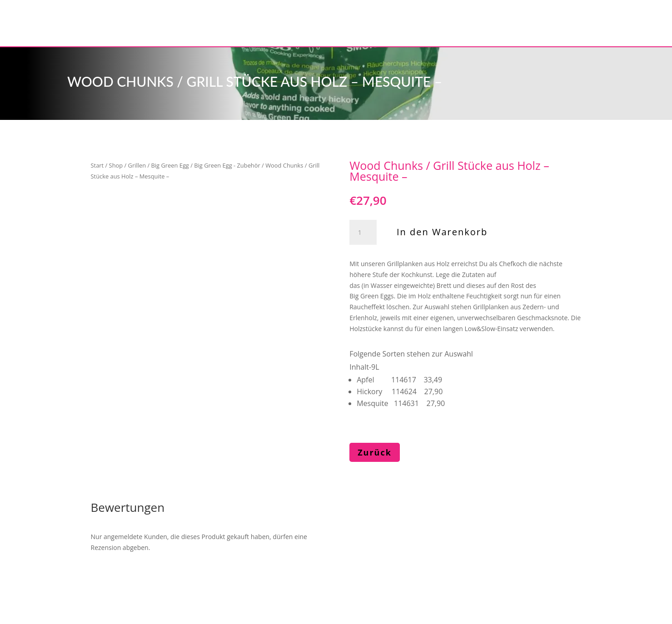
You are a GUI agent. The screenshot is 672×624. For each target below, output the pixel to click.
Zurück (375, 452)
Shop (116, 165)
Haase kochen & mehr (139, 581)
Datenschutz (283, 581)
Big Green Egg (170, 165)
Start (97, 165)
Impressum (220, 581)
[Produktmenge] (363, 233)
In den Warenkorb (442, 232)
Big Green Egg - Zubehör (227, 165)
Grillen (137, 165)
